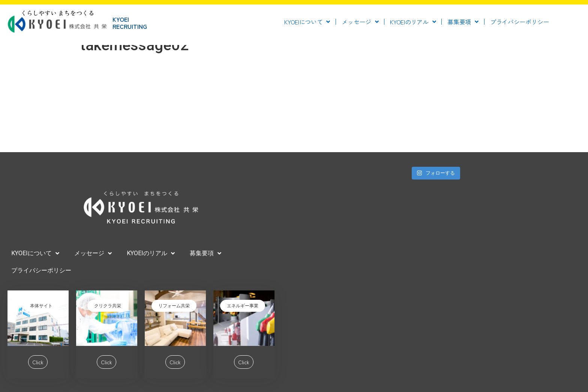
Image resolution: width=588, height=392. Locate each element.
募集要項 (463, 22)
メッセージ (360, 22)
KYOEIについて (307, 22)
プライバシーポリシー (520, 22)
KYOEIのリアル (413, 22)
